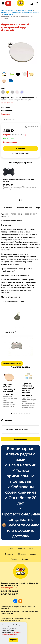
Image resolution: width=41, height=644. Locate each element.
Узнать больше (7, 103)
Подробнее (6, 114)
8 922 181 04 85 (9, 591)
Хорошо (13, 640)
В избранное (9, 120)
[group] (20, 179)
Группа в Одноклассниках (20, 601)
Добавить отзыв (20, 439)
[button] (19, 200)
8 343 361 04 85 (10, 594)
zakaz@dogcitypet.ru (9, 588)
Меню (3, 3)
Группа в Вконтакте (15, 601)
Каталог (8, 3)
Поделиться (33, 127)
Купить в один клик (20, 153)
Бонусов (7, 135)
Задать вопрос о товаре (12, 363)
